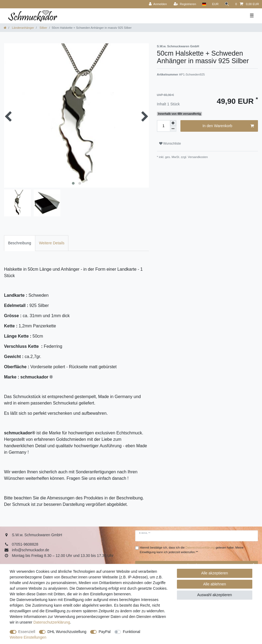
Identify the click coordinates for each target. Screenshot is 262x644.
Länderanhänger (22, 28)
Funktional (132, 632)
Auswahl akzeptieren (214, 595)
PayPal (104, 632)
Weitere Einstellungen (28, 637)
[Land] (204, 4)
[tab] (20, 243)
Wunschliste (170, 144)
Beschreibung (20, 243)
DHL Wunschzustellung (67, 632)
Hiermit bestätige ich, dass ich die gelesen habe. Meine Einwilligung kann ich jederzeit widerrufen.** (192, 550)
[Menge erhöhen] (173, 123)
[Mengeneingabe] (163, 126)
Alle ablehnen (214, 584)
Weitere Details (52, 243)
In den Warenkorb (228, 126)
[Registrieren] (185, 4)
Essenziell (27, 632)
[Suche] (227, 4)
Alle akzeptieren (215, 573)
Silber (43, 28)
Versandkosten (198, 157)
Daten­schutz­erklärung (52, 622)
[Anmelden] (158, 4)
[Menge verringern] (173, 129)
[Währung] (215, 4)
